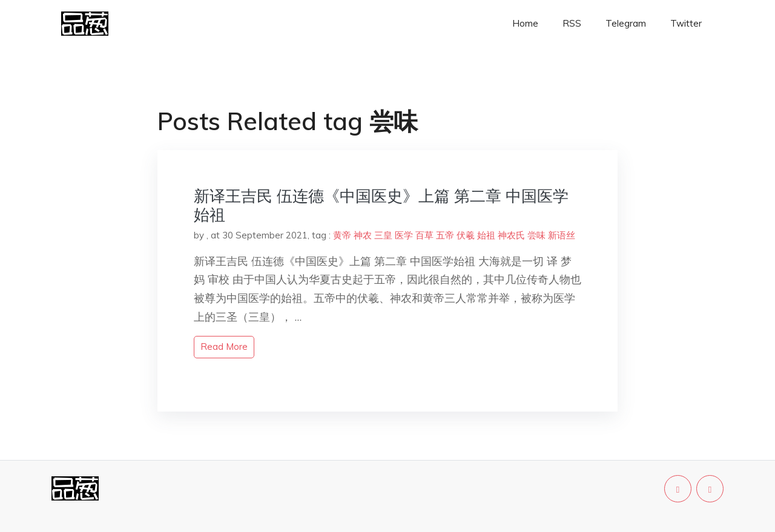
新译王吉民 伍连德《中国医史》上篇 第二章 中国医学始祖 (381, 205)
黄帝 (342, 235)
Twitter (686, 23)
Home (525, 23)
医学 (404, 235)
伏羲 (466, 235)
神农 (363, 235)
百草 (424, 235)
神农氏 (511, 235)
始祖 (486, 235)
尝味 (536, 235)
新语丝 (562, 235)
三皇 (383, 235)
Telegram (626, 23)
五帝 (445, 235)
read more (224, 346)
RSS (572, 23)
